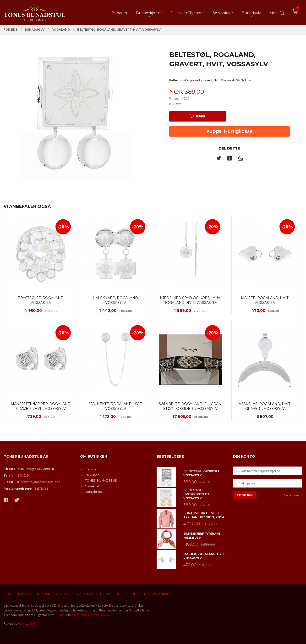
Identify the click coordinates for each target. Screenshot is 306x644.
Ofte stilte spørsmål (150, 594)
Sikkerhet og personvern (78, 594)
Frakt (9, 594)
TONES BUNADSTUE (101, 480)
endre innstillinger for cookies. (91, 615)
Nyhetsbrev (116, 594)
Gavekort (92, 486)
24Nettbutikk (28, 624)
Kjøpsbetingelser (34, 594)
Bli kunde (92, 475)
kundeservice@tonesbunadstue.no (38, 482)
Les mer (60, 615)
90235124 (24, 475)
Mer (273, 12)
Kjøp (198, 116)
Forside (91, 469)
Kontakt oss (94, 492)
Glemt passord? (293, 495)
